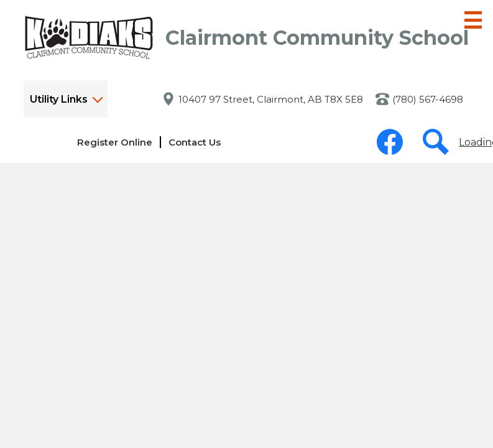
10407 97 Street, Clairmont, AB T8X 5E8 (271, 99)
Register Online (115, 142)
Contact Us (195, 142)
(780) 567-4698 (428, 99)
